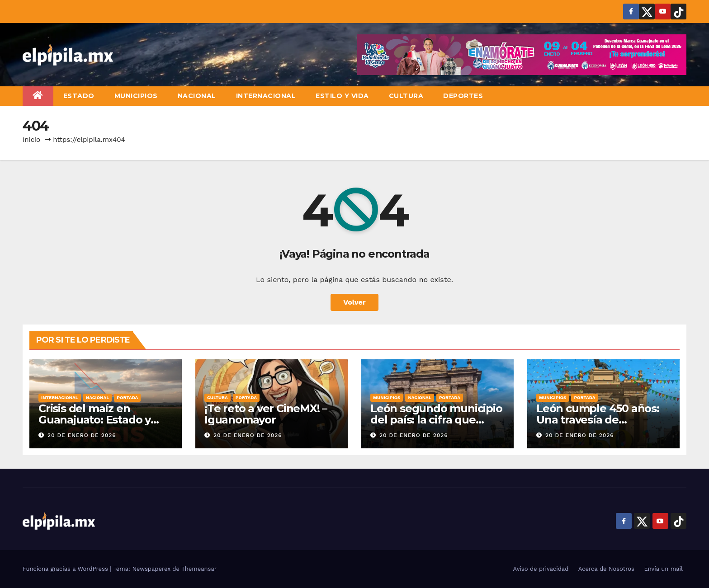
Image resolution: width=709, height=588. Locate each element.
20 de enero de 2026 (82, 435)
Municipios (136, 96)
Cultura (406, 96)
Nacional (197, 96)
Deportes (463, 96)
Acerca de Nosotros (606, 569)
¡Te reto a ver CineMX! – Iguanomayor (266, 414)
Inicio (31, 140)
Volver (354, 302)
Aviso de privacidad (541, 569)
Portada (127, 397)
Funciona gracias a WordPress (66, 569)
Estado (79, 96)
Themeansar (199, 569)
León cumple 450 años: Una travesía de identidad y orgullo (598, 420)
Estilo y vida (342, 96)
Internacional (266, 96)
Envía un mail (663, 569)
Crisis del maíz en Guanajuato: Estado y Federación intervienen (100, 420)
